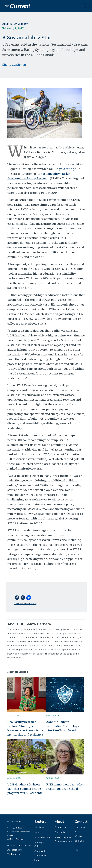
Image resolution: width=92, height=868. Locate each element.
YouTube (79, 841)
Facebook (80, 827)
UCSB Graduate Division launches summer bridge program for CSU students (25, 789)
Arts (37, 832)
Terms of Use (24, 846)
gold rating (68, 169)
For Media (60, 832)
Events (38, 860)
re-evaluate (38, 364)
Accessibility (14, 850)
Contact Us (60, 827)
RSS (77, 850)
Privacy (11, 846)
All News (39, 827)
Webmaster (14, 854)
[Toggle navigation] (85, 6)
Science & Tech (42, 838)
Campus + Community (15, 24)
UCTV (78, 846)
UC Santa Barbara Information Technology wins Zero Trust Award (62, 726)
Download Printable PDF (25, 604)
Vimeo (78, 836)
